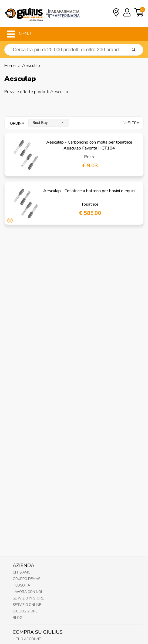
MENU (19, 34)
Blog (18, 618)
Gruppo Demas (26, 579)
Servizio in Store (28, 598)
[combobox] (49, 123)
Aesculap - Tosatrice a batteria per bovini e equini (89, 191)
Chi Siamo (22, 572)
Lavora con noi (27, 592)
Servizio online (27, 605)
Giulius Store (25, 611)
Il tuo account (27, 639)
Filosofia (21, 585)
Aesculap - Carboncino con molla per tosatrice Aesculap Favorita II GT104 (89, 145)
